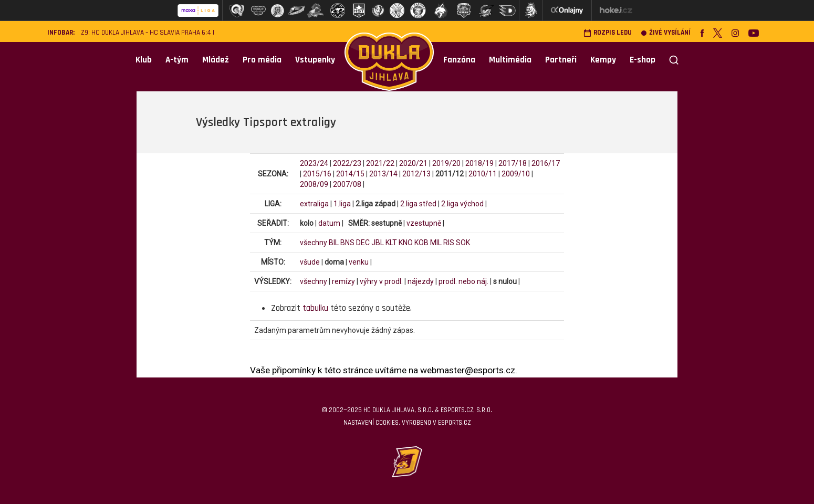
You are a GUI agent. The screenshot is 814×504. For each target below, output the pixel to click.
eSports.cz (454, 423)
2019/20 (446, 163)
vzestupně (424, 223)
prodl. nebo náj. (463, 281)
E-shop (643, 60)
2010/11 (483, 174)
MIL (436, 243)
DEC (363, 243)
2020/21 (413, 163)
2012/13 (416, 174)
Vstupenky (315, 60)
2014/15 (350, 174)
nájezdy (421, 281)
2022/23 (347, 163)
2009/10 (516, 174)
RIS (449, 243)
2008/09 (314, 184)
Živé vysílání (666, 33)
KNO (406, 243)
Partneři (561, 60)
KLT (391, 243)
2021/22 (380, 163)
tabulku (315, 308)
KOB (421, 243)
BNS (347, 243)
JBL (378, 243)
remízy (343, 281)
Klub (144, 60)
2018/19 (479, 163)
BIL (334, 243)
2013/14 (383, 174)
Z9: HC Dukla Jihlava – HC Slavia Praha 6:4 (146, 33)
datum (329, 223)
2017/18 (513, 163)
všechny (314, 243)
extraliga (314, 204)
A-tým (177, 60)
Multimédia (510, 60)
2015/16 (317, 174)
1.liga (342, 204)
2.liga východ (462, 204)
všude (310, 262)
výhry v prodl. (381, 281)
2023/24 (314, 163)
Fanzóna (459, 60)
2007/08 (347, 184)
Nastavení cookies (371, 423)
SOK (463, 243)
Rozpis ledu (608, 33)
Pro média (262, 60)
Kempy (603, 60)
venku (359, 262)
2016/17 (546, 163)
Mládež (216, 60)
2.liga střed (418, 204)
